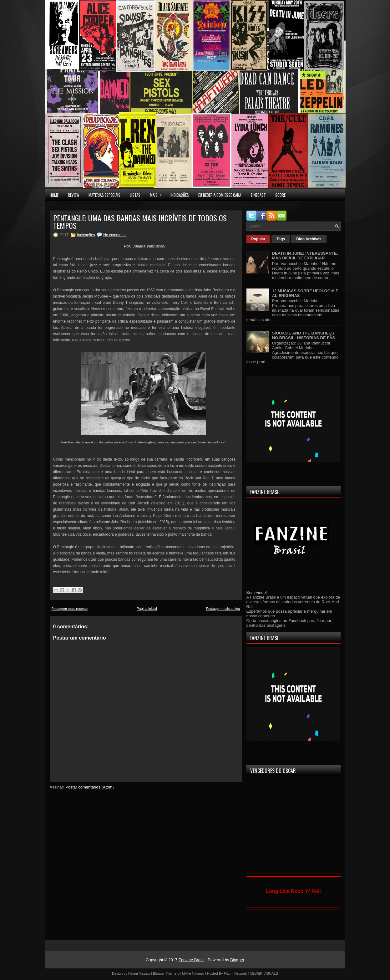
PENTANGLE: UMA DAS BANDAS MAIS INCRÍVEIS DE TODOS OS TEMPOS (140, 222)
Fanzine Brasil (191, 960)
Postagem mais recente (70, 609)
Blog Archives (309, 239)
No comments (115, 235)
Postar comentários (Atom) (90, 787)
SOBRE (280, 195)
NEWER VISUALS (264, 973)
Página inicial (147, 609)
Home (54, 195)
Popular (258, 239)
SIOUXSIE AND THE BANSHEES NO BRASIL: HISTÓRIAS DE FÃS (304, 335)
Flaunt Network (236, 973)
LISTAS (135, 195)
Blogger (237, 960)
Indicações (86, 235)
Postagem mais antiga (223, 609)
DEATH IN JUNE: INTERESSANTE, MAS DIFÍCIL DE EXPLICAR (305, 256)
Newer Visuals (139, 973)
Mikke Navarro (193, 973)
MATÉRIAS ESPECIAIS (104, 195)
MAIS (158, 193)
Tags (281, 239)
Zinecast (258, 195)
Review (73, 195)
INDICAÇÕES (180, 195)
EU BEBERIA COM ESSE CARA (220, 195)
